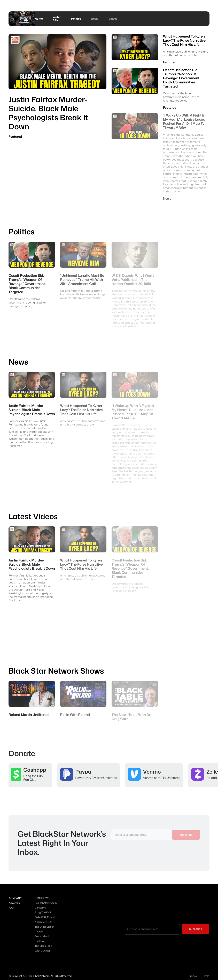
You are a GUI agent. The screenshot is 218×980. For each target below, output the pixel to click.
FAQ (11, 908)
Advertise (14, 903)
